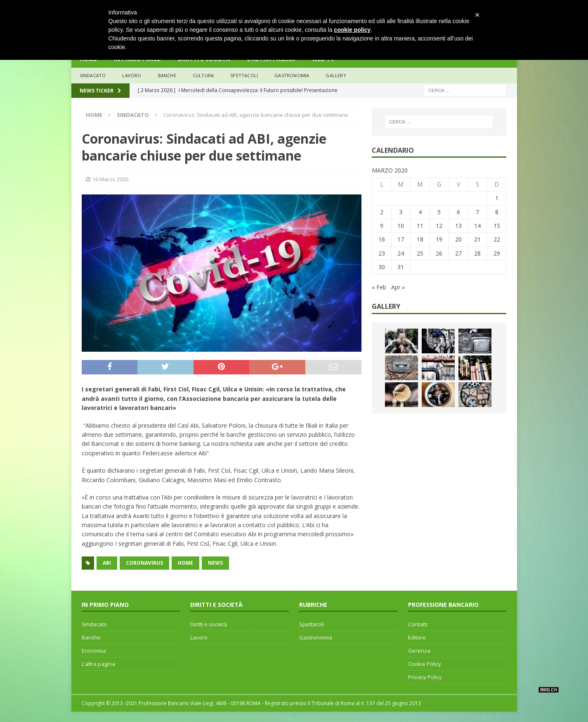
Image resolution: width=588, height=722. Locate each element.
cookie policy (352, 30)
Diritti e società (209, 624)
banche (167, 75)
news (215, 563)
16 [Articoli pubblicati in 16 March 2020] (382, 239)
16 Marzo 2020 (110, 179)
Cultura (203, 75)
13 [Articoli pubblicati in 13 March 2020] (458, 226)
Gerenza (419, 651)
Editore (417, 637)
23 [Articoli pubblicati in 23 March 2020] (382, 253)
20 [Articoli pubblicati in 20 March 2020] (458, 239)
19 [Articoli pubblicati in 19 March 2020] (439, 239)
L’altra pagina (98, 664)
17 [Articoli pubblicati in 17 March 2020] (401, 239)
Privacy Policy (425, 677)
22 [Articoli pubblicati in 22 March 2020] (497, 239)
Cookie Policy (425, 664)
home (185, 563)
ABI (107, 563)
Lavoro (199, 637)
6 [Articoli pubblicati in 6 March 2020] (458, 212)
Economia (94, 651)
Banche (91, 637)
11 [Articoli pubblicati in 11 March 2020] (420, 226)
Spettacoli (244, 75)
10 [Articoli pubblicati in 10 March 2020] (401, 226)
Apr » (398, 287)
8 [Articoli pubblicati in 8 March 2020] (497, 212)
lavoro (132, 75)
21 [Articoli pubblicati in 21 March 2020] (477, 239)
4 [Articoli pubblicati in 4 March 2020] (420, 212)
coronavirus (144, 563)
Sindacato (94, 624)
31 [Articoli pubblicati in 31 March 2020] (401, 267)
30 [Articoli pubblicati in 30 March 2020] (382, 267)
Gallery (336, 75)
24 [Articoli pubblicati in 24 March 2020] (401, 253)
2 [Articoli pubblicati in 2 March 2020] (382, 212)
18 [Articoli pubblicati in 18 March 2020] (420, 239)
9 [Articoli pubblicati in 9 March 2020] (382, 226)
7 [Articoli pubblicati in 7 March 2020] (477, 212)
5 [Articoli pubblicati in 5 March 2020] (439, 212)
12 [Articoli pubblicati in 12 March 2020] (439, 226)
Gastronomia (292, 75)
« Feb (379, 287)
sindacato (93, 75)
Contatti (418, 624)
